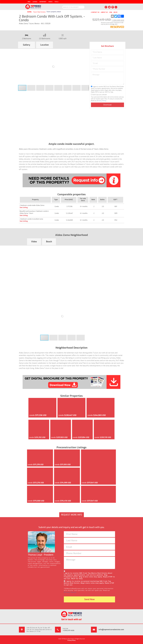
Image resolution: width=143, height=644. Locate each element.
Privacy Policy (101, 101)
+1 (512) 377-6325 (68, 631)
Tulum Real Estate (39, 12)
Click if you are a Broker (99, 95)
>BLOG (115, 12)
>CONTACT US (95, 12)
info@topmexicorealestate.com (111, 630)
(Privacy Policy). (70, 592)
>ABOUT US (104, 12)
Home (29, 12)
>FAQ (110, 12)
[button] (87, 50)
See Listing (24, 207)
